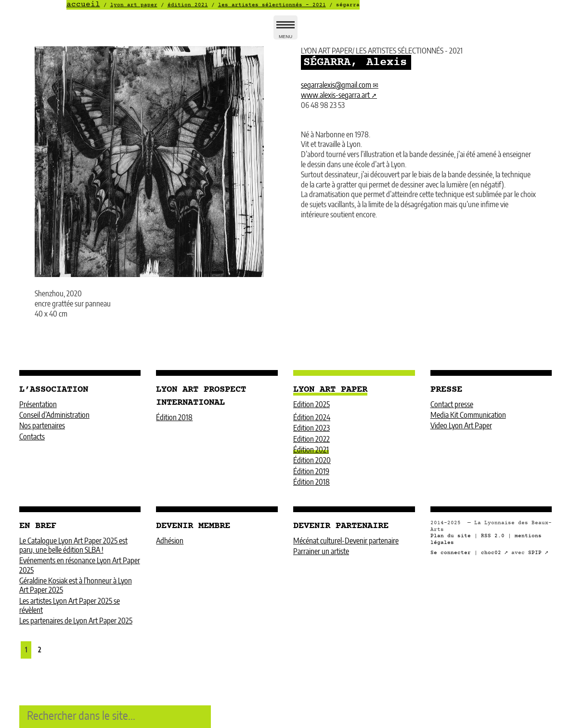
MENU (285, 32)
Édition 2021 (188, 5)
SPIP (535, 553)
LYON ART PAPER (134, 5)
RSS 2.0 (493, 536)
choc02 (491, 553)
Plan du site (451, 536)
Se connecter (451, 553)
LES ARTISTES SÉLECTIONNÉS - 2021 (272, 5)
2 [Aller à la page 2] (39, 650)
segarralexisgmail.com (336, 85)
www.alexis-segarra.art (335, 95)
